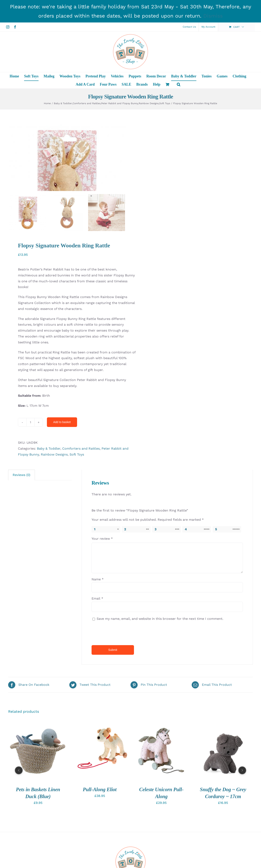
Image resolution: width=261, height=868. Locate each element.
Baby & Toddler (49, 502)
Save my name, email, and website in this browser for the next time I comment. (160, 672)
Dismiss (213, 16)
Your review (102, 592)
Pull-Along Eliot (100, 843)
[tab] (22, 528)
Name (98, 632)
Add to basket (62, 475)
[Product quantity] (30, 476)
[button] (179, 84)
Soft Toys (77, 508)
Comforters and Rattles (81, 502)
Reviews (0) (22, 528)
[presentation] (119, 686)
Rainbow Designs (54, 508)
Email (97, 652)
